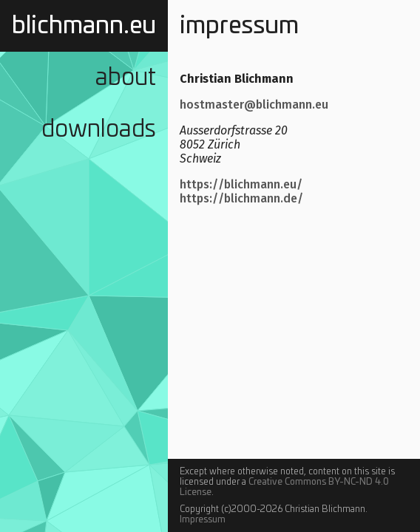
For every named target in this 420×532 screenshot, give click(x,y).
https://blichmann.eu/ (241, 184)
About (126, 78)
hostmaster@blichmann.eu (254, 105)
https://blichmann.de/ (241, 198)
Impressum (203, 519)
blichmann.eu (84, 26)
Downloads (99, 129)
